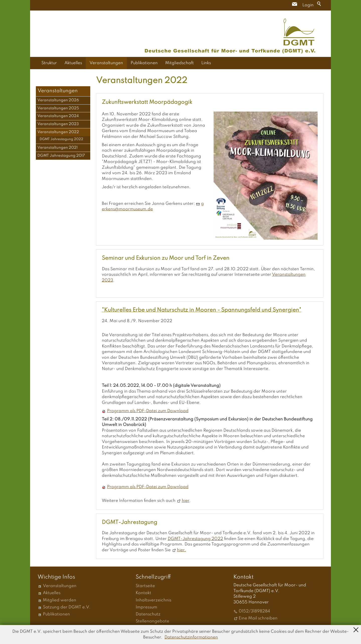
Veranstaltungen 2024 (58, 116)
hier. (182, 550)
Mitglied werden (60, 600)
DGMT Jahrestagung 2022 (61, 139)
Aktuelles (73, 63)
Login (308, 5)
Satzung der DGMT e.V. (67, 607)
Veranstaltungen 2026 (58, 100)
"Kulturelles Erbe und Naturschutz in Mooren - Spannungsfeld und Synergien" (202, 310)
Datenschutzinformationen (191, 637)
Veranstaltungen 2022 (58, 132)
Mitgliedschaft (179, 63)
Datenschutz (148, 614)
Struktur (49, 63)
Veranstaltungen (106, 63)
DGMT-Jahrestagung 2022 (195, 539)
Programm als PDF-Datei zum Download (148, 411)
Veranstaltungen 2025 (58, 108)
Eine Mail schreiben (258, 618)
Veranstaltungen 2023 (58, 124)
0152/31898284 (254, 611)
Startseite (145, 586)
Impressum (146, 607)
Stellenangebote (152, 621)
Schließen (356, 629)
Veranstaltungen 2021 (58, 148)
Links (206, 63)
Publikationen (144, 63)
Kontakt (143, 593)
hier (186, 501)
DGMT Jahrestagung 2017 (61, 156)
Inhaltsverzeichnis (153, 600)
